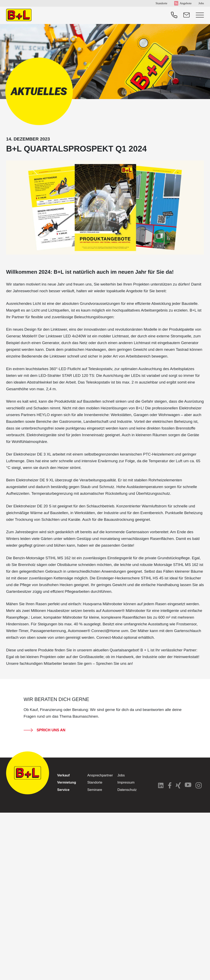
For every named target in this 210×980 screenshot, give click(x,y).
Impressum (126, 782)
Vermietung (67, 782)
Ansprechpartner (100, 775)
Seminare (95, 790)
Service (63, 790)
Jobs (201, 3)
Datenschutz (127, 790)
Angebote (186, 3)
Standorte (161, 3)
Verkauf (63, 775)
